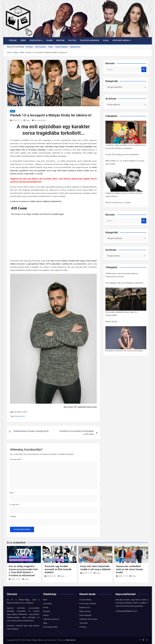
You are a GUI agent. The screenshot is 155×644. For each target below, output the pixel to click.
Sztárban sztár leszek (88, 619)
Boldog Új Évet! (112, 322)
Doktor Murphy (85, 615)
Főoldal (13, 40)
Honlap (13, 516)
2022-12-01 (50, 576)
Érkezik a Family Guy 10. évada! (118, 203)
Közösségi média (121, 40)
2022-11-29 (122, 576)
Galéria (24, 557)
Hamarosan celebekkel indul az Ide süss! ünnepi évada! (129, 569)
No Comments (40, 120)
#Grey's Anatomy (62, 47)
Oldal (106, 40)
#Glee (51, 47)
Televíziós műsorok (89, 40)
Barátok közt (20, 416)
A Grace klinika (85, 600)
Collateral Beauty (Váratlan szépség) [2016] (31, 431)
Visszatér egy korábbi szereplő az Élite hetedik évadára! (58, 569)
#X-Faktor (29, 47)
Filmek (49, 40)
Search (144, 69)
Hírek (23, 40)
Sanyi (27, 120)
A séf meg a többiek (88, 604)
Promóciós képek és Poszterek (21, 560)
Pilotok (72, 40)
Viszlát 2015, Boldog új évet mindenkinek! (122, 155)
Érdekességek (14, 557)
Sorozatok (35, 40)
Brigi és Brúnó (85, 611)
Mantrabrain (71, 640)
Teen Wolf (84, 623)
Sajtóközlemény (129, 560)
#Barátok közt (75, 47)
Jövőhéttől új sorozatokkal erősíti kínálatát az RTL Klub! (76, 433)
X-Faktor (83, 627)
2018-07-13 (16, 120)
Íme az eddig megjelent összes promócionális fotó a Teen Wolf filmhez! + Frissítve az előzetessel (23, 571)
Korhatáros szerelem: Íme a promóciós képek (124, 351)
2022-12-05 (15, 579)
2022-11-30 (86, 573)
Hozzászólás (16, 459)
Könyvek (60, 40)
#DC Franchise (41, 47)
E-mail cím (15, 505)
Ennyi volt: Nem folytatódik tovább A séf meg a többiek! (95, 568)
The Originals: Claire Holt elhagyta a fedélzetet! (124, 283)
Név (12, 493)
